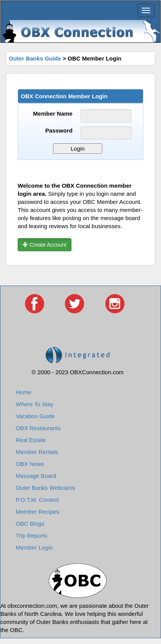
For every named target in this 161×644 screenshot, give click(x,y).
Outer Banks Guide (35, 58)
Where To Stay (35, 404)
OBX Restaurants (38, 428)
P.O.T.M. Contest (37, 500)
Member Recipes (37, 512)
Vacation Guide (35, 416)
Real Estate (31, 440)
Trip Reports (32, 536)
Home (23, 392)
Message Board (36, 476)
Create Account (45, 245)
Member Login (34, 547)
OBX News (30, 464)
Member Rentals (37, 452)
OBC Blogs (30, 524)
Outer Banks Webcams (45, 488)
